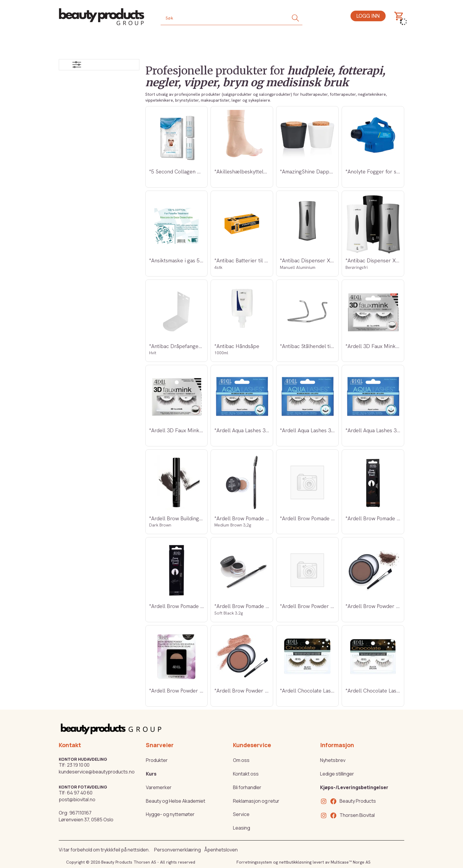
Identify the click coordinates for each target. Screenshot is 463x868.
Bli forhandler (247, 787)
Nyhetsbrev (333, 760)
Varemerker (159, 787)
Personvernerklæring (177, 850)
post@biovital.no (77, 799)
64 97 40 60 (80, 793)
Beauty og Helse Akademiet (176, 801)
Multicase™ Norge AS (351, 862)
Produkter (157, 760)
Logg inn (368, 16)
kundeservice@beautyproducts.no (97, 772)
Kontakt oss (246, 774)
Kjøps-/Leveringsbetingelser (354, 787)
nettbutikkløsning (295, 862)
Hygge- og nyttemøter (170, 814)
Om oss (241, 760)
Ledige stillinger (337, 774)
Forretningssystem (254, 862)
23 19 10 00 (78, 765)
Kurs (151, 774)
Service (241, 814)
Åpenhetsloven (221, 850)
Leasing (242, 828)
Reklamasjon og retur (256, 801)
